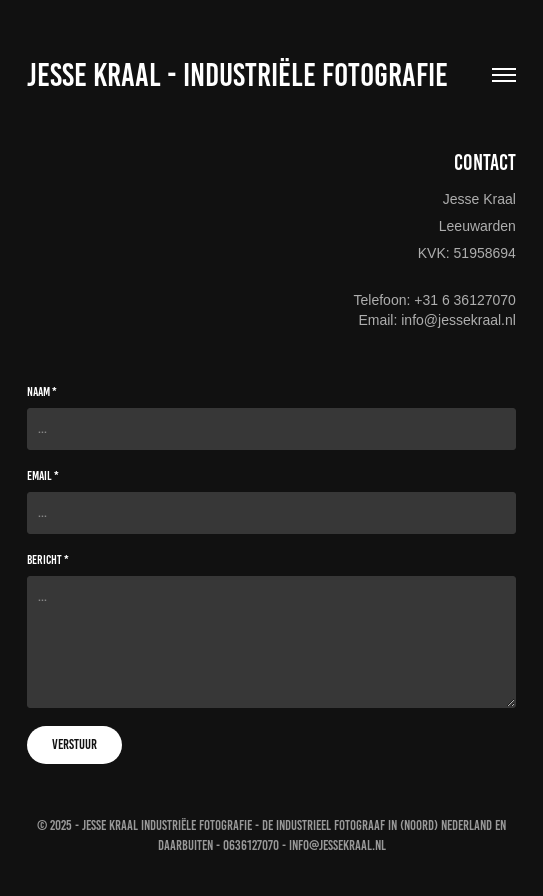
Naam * (42, 392)
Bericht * (48, 560)
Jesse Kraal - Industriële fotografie (237, 75)
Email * (43, 476)
